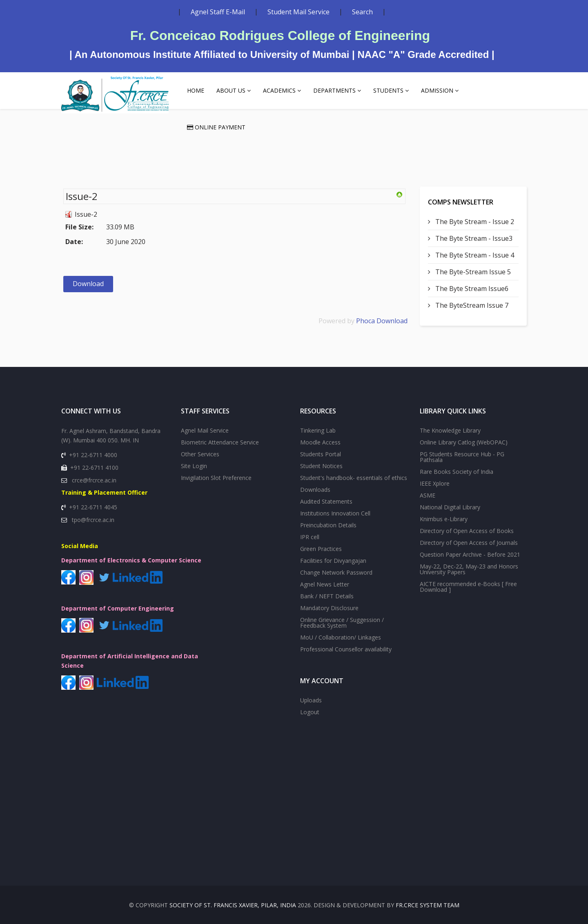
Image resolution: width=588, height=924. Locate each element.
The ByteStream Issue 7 (471, 305)
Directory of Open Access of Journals (469, 543)
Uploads (311, 700)
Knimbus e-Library (444, 519)
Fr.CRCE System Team (428, 905)
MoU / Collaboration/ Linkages (341, 637)
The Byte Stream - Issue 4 (474, 255)
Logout (310, 712)
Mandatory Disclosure (329, 608)
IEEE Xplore (435, 483)
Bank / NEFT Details (327, 596)
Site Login (194, 466)
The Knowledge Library (450, 430)
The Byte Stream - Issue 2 (474, 222)
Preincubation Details (328, 525)
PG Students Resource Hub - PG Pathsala (462, 457)
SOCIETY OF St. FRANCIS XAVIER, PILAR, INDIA (233, 905)
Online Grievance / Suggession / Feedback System (342, 623)
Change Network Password (336, 572)
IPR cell (310, 537)
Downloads (315, 490)
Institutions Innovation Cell (335, 513)
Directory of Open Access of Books (467, 531)
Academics (279, 90)
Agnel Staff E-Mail (218, 12)
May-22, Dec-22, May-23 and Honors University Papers (469, 569)
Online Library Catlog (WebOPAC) (464, 442)
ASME (428, 495)
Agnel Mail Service (205, 430)
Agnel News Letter (325, 584)
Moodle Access (320, 442)
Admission (437, 90)
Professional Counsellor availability (346, 649)
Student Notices (321, 466)
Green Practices (321, 549)
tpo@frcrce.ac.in (93, 520)
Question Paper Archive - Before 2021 (470, 554)
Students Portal (321, 454)
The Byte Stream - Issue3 (473, 238)
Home (196, 90)
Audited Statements (326, 501)
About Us (231, 90)
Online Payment (216, 127)
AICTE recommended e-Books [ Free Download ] (468, 587)
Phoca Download (382, 321)
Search (362, 12)
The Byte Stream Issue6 (471, 289)
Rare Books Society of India (457, 472)
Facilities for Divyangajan (333, 561)
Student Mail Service (298, 12)
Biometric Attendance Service (220, 442)
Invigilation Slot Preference (216, 478)
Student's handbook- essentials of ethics (354, 478)
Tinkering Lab (318, 430)
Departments (334, 90)
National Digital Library (450, 507)
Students (388, 90)
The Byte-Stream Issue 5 (472, 272)
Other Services (200, 454)
